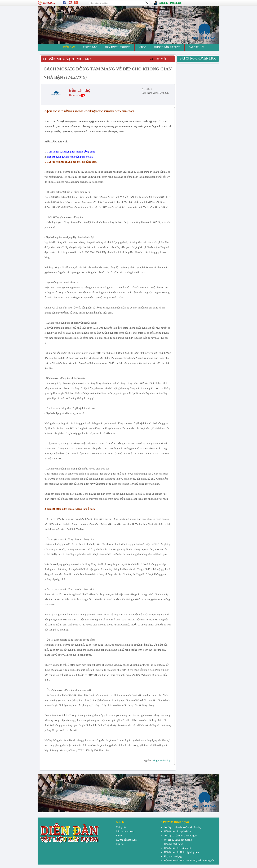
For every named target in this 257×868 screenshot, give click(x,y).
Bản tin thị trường (118, 47)
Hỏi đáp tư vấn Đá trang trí (178, 848)
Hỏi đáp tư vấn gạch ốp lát (177, 831)
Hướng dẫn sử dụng (167, 47)
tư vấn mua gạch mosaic (67, 59)
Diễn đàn (69, 47)
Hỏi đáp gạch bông (173, 844)
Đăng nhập (176, 3)
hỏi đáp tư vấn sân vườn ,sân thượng (183, 827)
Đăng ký (164, 3)
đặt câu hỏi (196, 47)
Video (142, 47)
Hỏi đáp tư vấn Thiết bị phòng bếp (181, 852)
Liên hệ (120, 844)
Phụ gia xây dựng (173, 856)
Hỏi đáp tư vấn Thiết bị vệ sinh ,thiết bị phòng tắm (190, 861)
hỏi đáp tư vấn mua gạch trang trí (181, 836)
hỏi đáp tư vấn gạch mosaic (178, 840)
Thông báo (90, 47)
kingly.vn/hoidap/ (162, 760)
